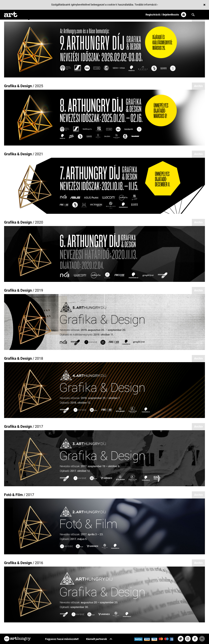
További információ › (146, 5)
